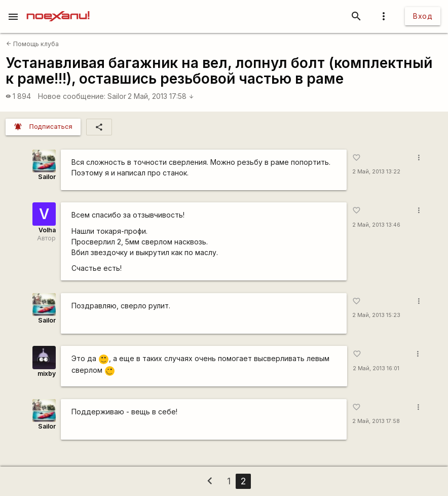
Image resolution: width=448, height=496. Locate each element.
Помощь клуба (32, 44)
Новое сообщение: (72, 96)
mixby (47, 374)
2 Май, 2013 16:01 (376, 368)
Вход (423, 16)
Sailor (117, 96)
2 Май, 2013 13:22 (376, 172)
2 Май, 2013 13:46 (376, 225)
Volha (47, 230)
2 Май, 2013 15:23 (376, 315)
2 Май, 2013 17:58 (161, 96)
